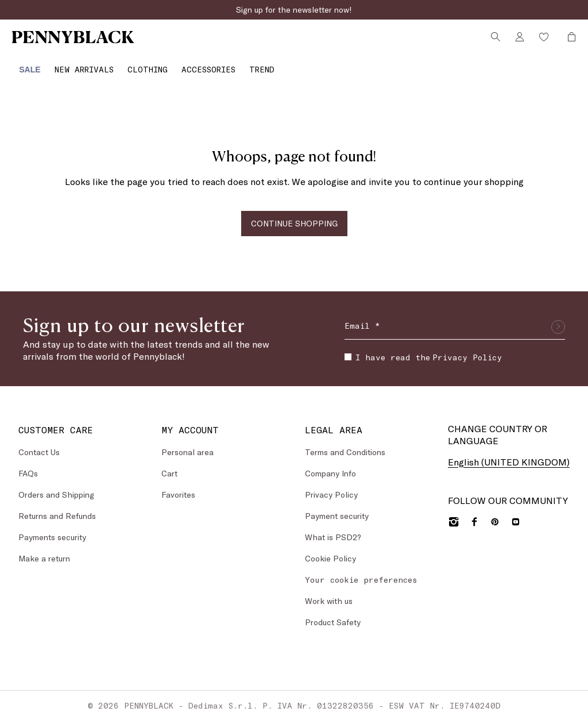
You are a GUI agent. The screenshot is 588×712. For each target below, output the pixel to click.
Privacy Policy (467, 349)
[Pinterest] (495, 514)
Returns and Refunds (57, 508)
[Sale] (24, 66)
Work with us (329, 593)
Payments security (52, 529)
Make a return (44, 550)
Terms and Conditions (345, 444)
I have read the (423, 349)
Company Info (330, 465)
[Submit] (558, 319)
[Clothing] (142, 66)
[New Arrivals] (78, 66)
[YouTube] (516, 514)
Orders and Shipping (56, 486)
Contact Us (39, 444)
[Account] (518, 42)
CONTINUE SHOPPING (294, 215)
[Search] (494, 42)
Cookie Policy (330, 550)
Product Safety (333, 614)
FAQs (28, 465)
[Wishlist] (542, 42)
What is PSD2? (333, 529)
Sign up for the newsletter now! (294, 9)
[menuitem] (24, 65)
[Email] (455, 319)
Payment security (337, 508)
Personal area (187, 444)
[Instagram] (454, 514)
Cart (169, 465)
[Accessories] (203, 66)
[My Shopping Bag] (567, 42)
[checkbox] (348, 349)
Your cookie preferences (361, 571)
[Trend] (256, 66)
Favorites (178, 486)
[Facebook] (474, 514)
